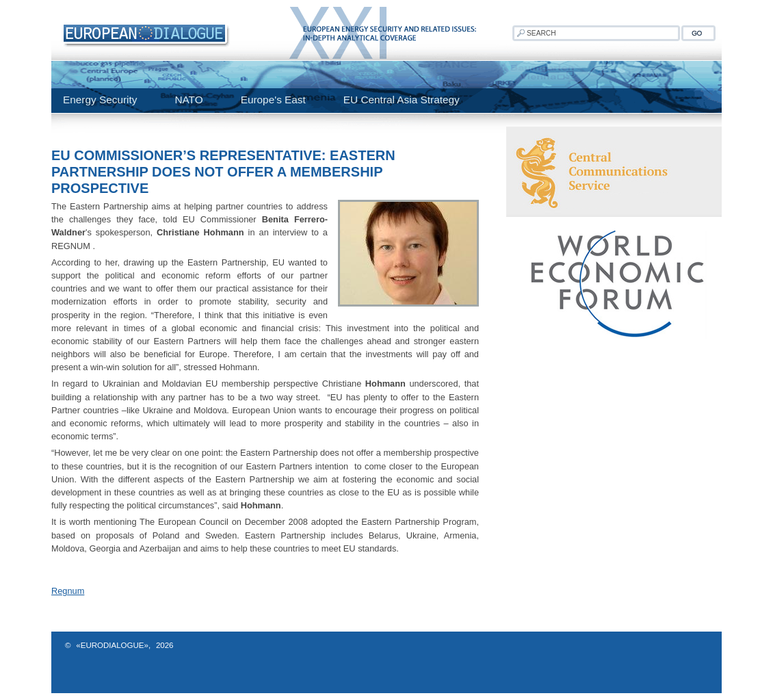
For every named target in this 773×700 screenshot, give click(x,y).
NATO (188, 100)
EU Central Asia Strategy (402, 100)
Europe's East (273, 100)
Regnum (68, 591)
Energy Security (100, 100)
